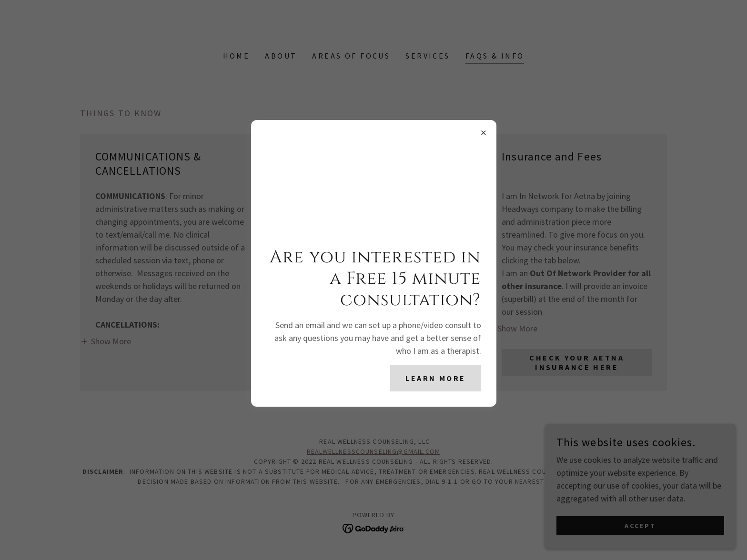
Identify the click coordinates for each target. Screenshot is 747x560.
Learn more (435, 378)
